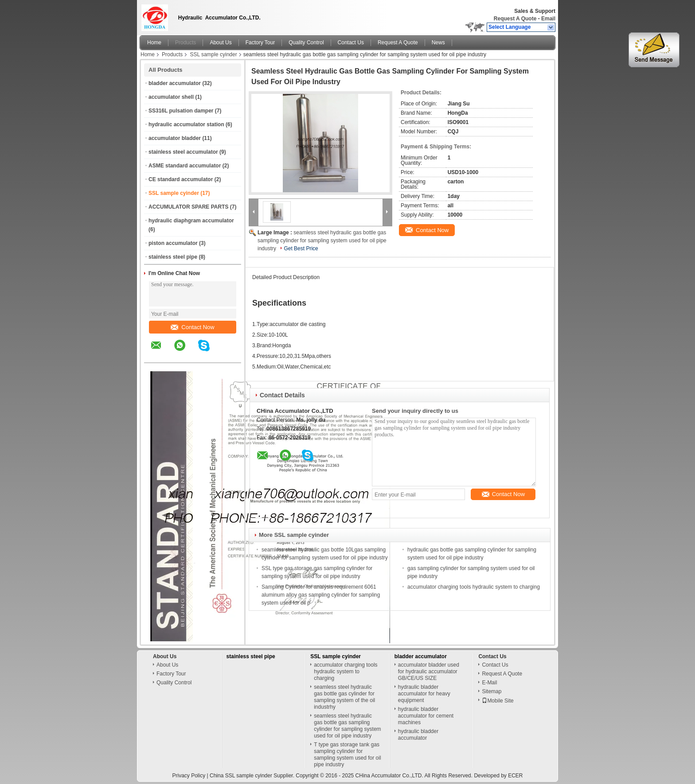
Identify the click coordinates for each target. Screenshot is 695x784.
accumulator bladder (175, 138)
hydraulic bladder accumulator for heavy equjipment (424, 694)
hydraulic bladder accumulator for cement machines (426, 716)
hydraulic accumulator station (186, 124)
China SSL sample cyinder (241, 776)
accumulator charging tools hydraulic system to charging (474, 587)
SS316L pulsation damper (181, 111)
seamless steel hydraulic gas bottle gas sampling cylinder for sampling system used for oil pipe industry (322, 241)
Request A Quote (515, 19)
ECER (515, 776)
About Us (221, 43)
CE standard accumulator (181, 179)
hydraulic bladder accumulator (418, 735)
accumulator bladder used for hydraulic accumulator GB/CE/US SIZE (429, 671)
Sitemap (492, 691)
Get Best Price (301, 248)
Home (154, 43)
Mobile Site (498, 701)
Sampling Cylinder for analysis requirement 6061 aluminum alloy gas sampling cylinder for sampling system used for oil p (321, 595)
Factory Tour (260, 43)
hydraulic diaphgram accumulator (191, 221)
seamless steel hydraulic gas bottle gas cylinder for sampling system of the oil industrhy (344, 697)
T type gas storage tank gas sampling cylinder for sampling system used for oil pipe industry (347, 755)
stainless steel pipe (173, 257)
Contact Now (192, 327)
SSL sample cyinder (213, 54)
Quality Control (306, 43)
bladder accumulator (175, 83)
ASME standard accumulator (185, 166)
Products (185, 43)
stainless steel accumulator (183, 152)
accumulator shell (171, 97)
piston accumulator (173, 243)
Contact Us (351, 43)
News (438, 43)
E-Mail (489, 683)
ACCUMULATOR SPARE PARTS (188, 207)
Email (548, 19)
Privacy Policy (189, 776)
